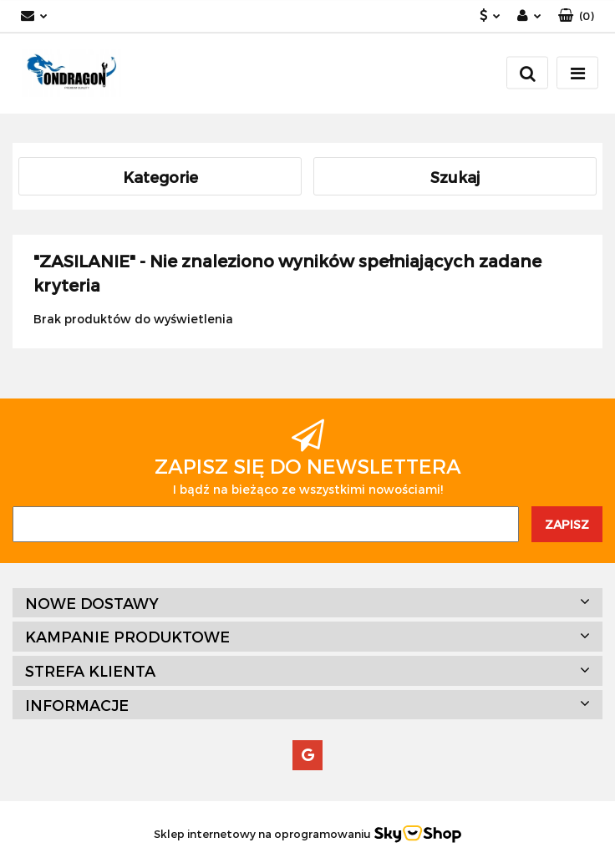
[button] (576, 16)
